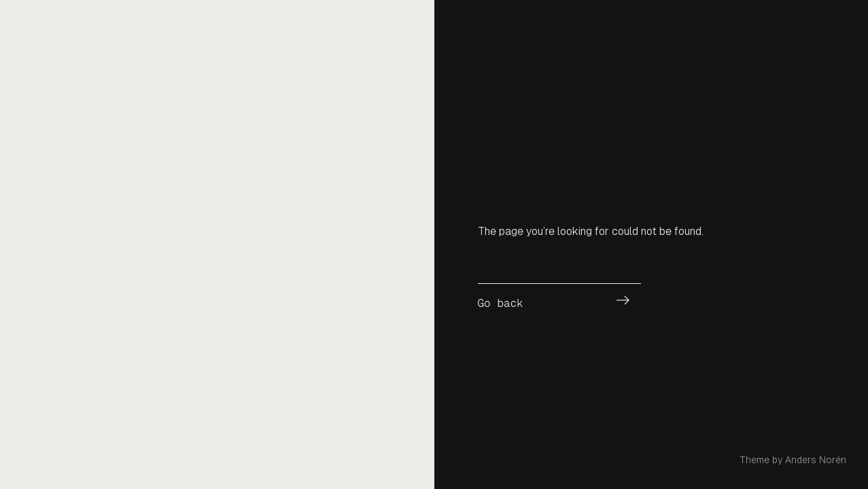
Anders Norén (816, 460)
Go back (501, 303)
